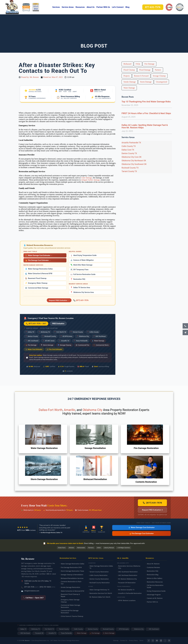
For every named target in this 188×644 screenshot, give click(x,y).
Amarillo (70, 410)
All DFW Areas (66, 336)
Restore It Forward (141, 76)
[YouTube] (157, 641)
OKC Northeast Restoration (128, 575)
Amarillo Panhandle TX (131, 143)
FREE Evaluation (58, 324)
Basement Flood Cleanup (36, 278)
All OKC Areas (49, 341)
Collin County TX (129, 146)
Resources (80, 7)
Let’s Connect (118, 7)
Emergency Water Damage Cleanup (70, 601)
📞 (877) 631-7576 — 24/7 (36, 324)
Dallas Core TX (128, 150)
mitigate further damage (91, 180)
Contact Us (124, 641)
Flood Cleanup (129, 70)
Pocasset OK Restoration (127, 583)
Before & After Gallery (155, 578)
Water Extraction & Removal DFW (39, 274)
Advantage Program (154, 595)
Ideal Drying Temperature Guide (83, 255)
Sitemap (116, 641)
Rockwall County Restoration (100, 583)
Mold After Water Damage (81, 265)
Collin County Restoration (98, 575)
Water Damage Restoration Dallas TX (101, 567)
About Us (91, 7)
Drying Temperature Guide (156, 591)
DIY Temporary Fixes (79, 270)
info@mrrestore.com (32, 591)
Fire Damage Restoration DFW (71, 568)
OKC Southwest (32, 341)
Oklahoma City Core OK (132, 157)
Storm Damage (47, 345)
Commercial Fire (82, 345)
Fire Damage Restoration (146, 448)
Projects (127, 76)
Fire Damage (31, 345)
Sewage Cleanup (65, 345)
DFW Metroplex (123, 629)
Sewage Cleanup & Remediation (72, 575)
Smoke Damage (130, 82)
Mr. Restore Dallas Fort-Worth (100, 597)
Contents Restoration (146, 482)
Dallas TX (30, 332)
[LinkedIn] (161, 641)
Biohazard (127, 64)
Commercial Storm (101, 345)
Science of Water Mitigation (82, 260)
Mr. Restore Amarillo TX (126, 590)
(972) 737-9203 (45, 587)
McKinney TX (44, 332)
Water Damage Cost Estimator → (39, 255)
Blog (127, 7)
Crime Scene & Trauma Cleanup (72, 616)
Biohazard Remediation (95, 479)
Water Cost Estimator (34, 349)
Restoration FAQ (78, 279)
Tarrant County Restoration (99, 572)
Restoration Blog (153, 575)
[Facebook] (149, 641)
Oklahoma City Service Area (82, 292)
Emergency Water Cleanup (36, 283)
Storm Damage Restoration (44, 479)
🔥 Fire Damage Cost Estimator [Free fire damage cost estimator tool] (141, 533)
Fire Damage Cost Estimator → (38, 260)
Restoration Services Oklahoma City (129, 567)
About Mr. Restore (153, 564)
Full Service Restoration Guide (83, 274)
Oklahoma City (83, 336)
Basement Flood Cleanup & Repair (70, 595)
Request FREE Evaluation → (59, 300)
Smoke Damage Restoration (70, 587)
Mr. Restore (26, 641)
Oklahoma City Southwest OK (134, 164)
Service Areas (68, 7)
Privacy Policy (133, 641)
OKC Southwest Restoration (128, 572)
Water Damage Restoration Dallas (39, 269)
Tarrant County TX (129, 171)
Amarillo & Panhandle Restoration (130, 593)
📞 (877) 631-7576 (81, 300)
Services (56, 7)
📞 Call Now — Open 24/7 (33, 598)
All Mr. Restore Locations (127, 601)
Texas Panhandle (81, 341)
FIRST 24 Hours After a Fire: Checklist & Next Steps (146, 113)
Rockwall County (49, 336)
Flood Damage (145, 70)
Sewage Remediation (95, 448)
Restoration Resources (155, 582)
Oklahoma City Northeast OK (134, 161)
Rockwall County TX (130, 168)
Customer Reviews (153, 568)
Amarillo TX (64, 341)
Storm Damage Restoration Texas (72, 571)
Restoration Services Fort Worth (101, 593)
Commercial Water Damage (37, 288)
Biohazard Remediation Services (72, 578)
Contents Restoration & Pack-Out (71, 583)
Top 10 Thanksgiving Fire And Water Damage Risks (146, 102)
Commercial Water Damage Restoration (70, 606)
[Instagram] (153, 641)
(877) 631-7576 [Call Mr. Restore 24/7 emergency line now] (152, 503)
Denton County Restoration (99, 579)
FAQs (138, 64)
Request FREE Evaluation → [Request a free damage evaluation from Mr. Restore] (152, 510)
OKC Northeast (100, 336)
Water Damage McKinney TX (99, 590)
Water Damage (98, 341)
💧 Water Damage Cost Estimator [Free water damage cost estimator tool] (141, 527)
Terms (141, 641)
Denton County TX (129, 153)
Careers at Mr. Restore (155, 598)
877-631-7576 (29, 587)
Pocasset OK (38, 633)
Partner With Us (103, 7)
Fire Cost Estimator (54, 349)
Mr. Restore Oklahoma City (128, 579)
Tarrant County (77, 332)
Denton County (32, 336)
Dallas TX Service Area (80, 288)
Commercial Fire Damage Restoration (70, 612)
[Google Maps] (169, 641)
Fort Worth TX (60, 332)
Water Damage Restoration (44, 448)
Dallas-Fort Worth (51, 410)
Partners (158, 70)
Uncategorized (161, 82)
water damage (87, 178)
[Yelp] (165, 641)
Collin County (93, 332)
